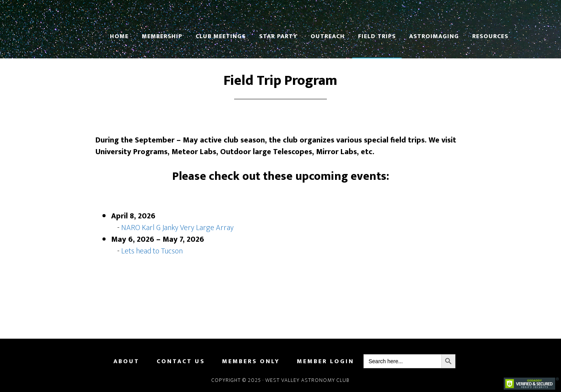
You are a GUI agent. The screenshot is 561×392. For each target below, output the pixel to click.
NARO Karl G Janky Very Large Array (177, 228)
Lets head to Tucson (152, 251)
